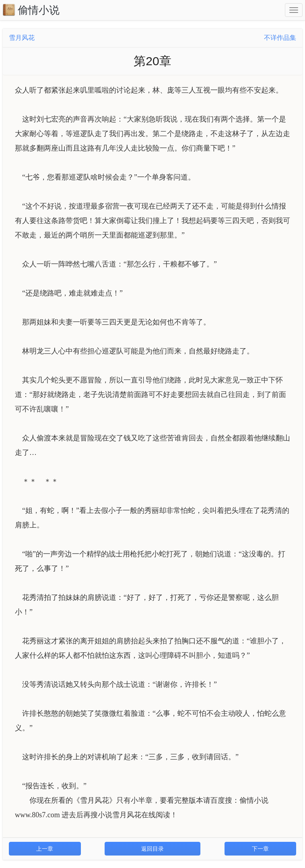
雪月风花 (22, 38)
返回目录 (152, 849)
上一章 (45, 849)
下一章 (260, 849)
